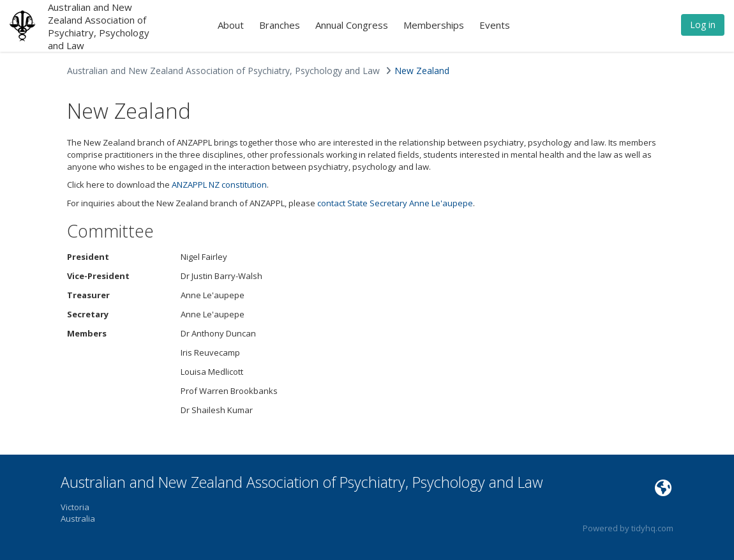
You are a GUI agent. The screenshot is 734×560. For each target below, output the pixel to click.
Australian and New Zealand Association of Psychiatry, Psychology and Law (99, 26)
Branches (280, 25)
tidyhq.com (652, 528)
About (231, 25)
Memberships (434, 25)
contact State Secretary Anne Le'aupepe (395, 203)
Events (495, 25)
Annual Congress (352, 25)
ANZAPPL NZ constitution (219, 185)
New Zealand (422, 71)
